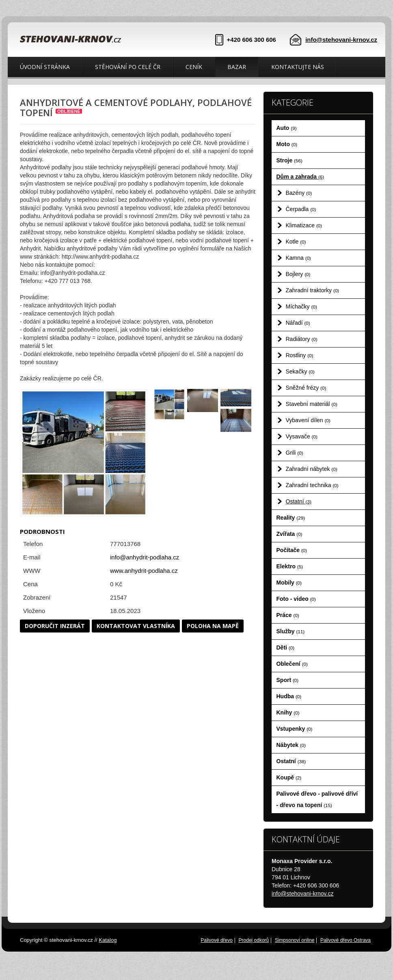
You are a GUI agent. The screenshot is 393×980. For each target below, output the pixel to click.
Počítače (292, 550)
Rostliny (300, 355)
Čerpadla (301, 209)
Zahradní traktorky (313, 290)
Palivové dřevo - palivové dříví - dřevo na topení (317, 799)
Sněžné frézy (306, 388)
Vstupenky (295, 729)
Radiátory (302, 339)
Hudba (289, 696)
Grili (295, 453)
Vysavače (302, 436)
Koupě (289, 777)
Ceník (194, 67)
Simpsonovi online (295, 940)
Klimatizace (304, 225)
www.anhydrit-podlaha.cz (144, 571)
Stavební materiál (312, 404)
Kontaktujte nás (298, 67)
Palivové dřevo (217, 940)
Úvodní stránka (45, 67)
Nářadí (298, 323)
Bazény (299, 193)
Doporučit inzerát (55, 626)
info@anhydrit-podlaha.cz (145, 557)
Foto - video (296, 599)
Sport (288, 680)
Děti (286, 648)
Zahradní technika (312, 485)
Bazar (237, 67)
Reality (291, 518)
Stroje (289, 160)
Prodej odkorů (254, 940)
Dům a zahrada (300, 177)
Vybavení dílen (308, 420)
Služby (291, 631)
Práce (288, 615)
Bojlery (298, 274)
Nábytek (291, 745)
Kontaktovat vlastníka (136, 626)
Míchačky (301, 307)
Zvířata (289, 534)
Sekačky (300, 371)
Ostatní (299, 501)
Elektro (290, 566)
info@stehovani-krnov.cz (341, 40)
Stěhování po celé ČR (128, 67)
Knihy (288, 712)
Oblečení (292, 664)
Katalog (108, 940)
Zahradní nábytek (312, 469)
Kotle (296, 242)
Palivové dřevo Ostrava (345, 940)
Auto (287, 128)
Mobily (289, 583)
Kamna (299, 258)
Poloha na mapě (213, 626)
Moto (287, 144)
